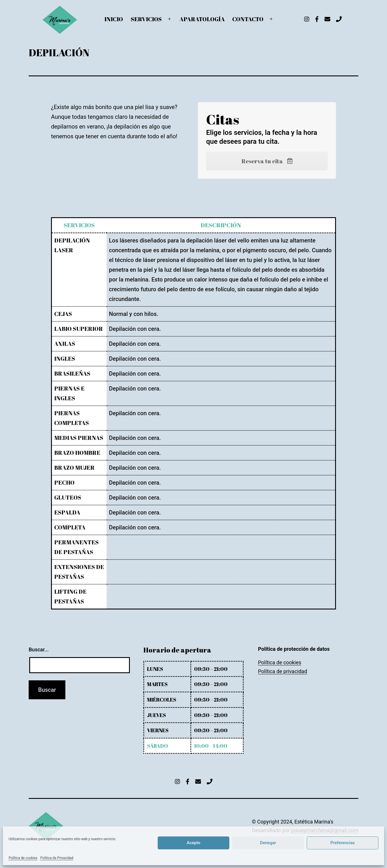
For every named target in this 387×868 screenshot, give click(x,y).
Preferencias (343, 843)
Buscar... (39, 649)
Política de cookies (23, 858)
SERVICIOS (146, 19)
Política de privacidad (283, 671)
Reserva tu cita (267, 161)
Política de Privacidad (57, 858)
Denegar (268, 843)
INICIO (114, 19)
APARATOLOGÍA (202, 19)
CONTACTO (248, 19)
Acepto (193, 843)
